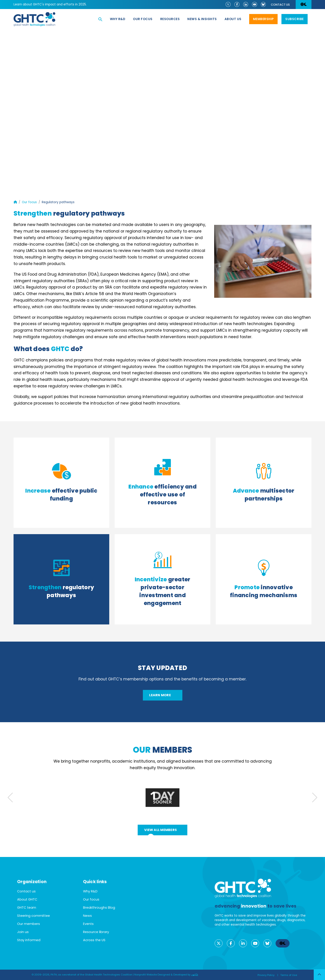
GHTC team (27, 908)
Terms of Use (289, 975)
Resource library (96, 932)
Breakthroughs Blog (99, 908)
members (163, 750)
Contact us (280, 5)
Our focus (143, 19)
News (87, 916)
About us (233, 19)
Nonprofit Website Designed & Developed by (166, 975)
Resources (170, 19)
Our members (29, 924)
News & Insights (202, 19)
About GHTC (27, 899)
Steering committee (34, 916)
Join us (23, 932)
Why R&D (118, 19)
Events (88, 924)
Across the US (94, 940)
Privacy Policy (266, 975)
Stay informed (29, 940)
